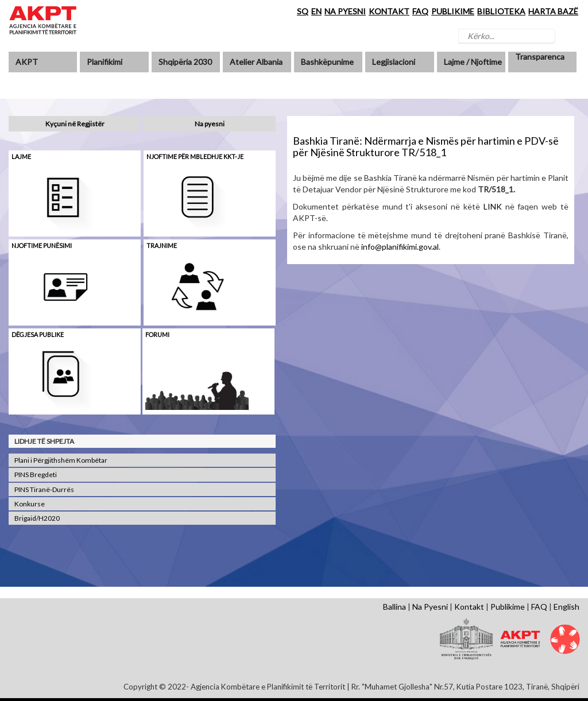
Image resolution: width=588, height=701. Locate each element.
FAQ (420, 11)
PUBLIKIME (453, 11)
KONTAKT (389, 11)
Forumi (157, 334)
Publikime (508, 607)
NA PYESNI (345, 11)
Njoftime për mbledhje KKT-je (195, 156)
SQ (303, 11)
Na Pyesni (430, 607)
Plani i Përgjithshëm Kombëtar (61, 460)
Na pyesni (210, 124)
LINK (493, 206)
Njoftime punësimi (42, 245)
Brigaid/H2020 (37, 518)
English (566, 607)
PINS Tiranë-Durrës (44, 489)
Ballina (394, 607)
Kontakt (469, 607)
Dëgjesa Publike (38, 334)
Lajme (21, 156)
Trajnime (162, 245)
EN (316, 11)
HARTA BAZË (553, 11)
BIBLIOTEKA (501, 11)
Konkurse (30, 504)
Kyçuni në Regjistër (75, 124)
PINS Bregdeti (36, 475)
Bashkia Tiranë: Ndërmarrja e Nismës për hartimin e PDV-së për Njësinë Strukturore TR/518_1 (426, 146)
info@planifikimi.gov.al (400, 247)
